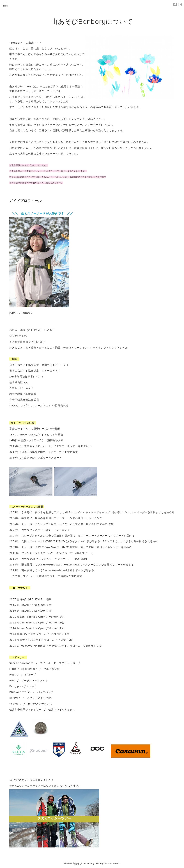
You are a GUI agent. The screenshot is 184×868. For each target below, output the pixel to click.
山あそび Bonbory (83, 863)
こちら (61, 786)
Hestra (14, 675)
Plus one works (20, 692)
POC (12, 681)
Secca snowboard (21, 663)
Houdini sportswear (23, 669)
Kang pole (16, 686)
